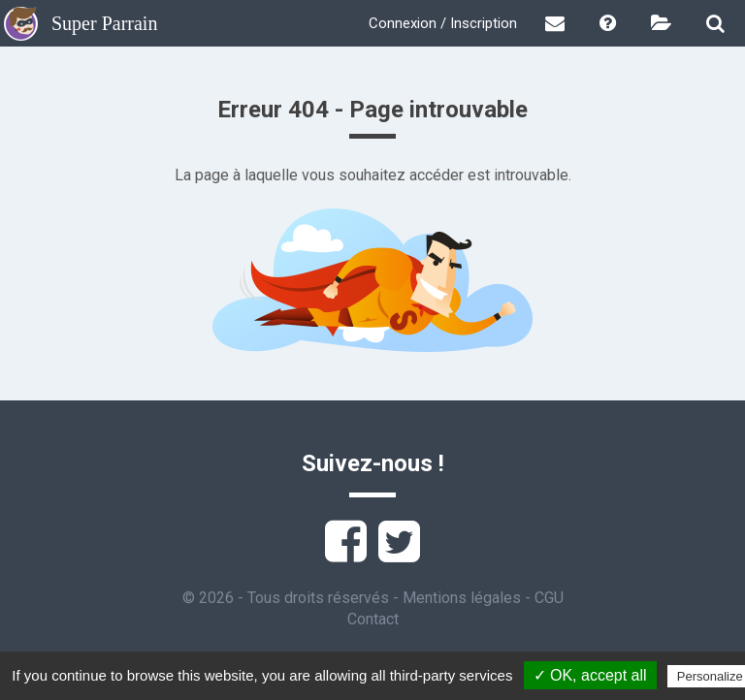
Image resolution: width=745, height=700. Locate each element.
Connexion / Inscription (443, 23)
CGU (549, 598)
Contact (373, 619)
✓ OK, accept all (590, 675)
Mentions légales (462, 598)
